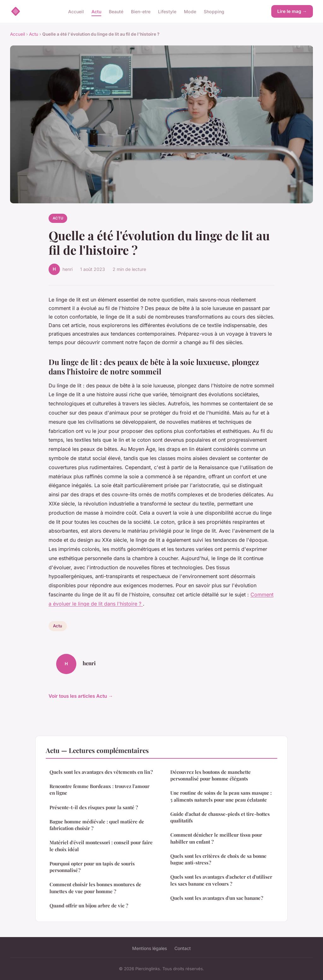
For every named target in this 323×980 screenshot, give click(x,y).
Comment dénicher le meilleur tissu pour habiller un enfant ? (216, 838)
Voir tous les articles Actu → (81, 696)
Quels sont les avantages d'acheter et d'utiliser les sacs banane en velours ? (221, 880)
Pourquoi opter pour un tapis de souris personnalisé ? (92, 867)
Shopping (214, 11)
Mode (190, 11)
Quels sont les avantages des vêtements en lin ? (101, 772)
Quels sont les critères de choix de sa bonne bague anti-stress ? (218, 859)
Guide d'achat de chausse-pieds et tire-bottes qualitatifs (220, 817)
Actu (96, 11)
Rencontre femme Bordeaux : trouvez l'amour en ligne (100, 789)
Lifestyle (167, 11)
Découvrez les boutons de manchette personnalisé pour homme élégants (211, 775)
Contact (183, 948)
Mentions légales (150, 948)
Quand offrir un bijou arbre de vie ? (89, 905)
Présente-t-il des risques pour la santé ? (94, 807)
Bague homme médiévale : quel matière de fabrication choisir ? (97, 825)
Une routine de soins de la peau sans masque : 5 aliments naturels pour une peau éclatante (221, 796)
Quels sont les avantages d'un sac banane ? (217, 898)
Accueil (76, 11)
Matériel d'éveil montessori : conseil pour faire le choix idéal (101, 846)
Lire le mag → (292, 11)
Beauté (116, 11)
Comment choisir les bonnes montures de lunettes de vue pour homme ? (95, 888)
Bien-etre (141, 11)
